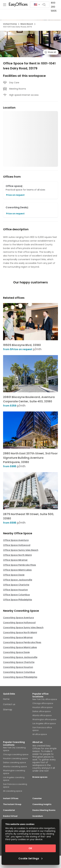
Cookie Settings (30, 859)
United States (11, 24)
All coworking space (13, 791)
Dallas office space (41, 711)
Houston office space (42, 707)
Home (6, 699)
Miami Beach (28, 24)
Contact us (9, 704)
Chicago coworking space (16, 754)
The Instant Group (12, 804)
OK (30, 848)
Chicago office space (43, 703)
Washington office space (44, 719)
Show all (50, 52)
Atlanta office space (42, 715)
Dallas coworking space (14, 762)
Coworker (37, 798)
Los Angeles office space (44, 723)
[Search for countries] (37, 5)
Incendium (38, 816)
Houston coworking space (15, 758)
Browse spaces (40, 777)
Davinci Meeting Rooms (44, 810)
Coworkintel (9, 810)
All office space (40, 734)
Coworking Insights (42, 804)
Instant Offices (11, 798)
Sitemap (8, 710)
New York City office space (45, 699)
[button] (22, 186)
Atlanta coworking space (15, 766)
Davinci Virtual (10, 816)
